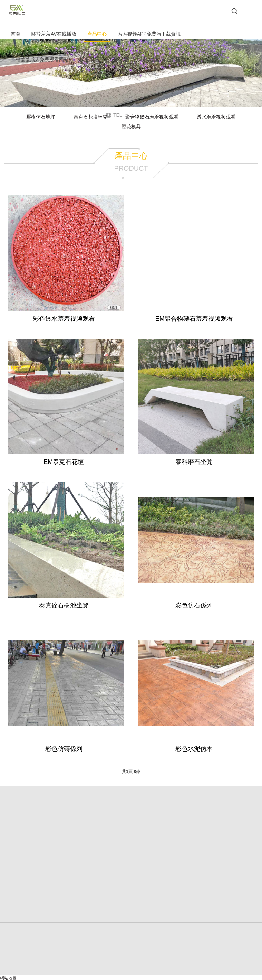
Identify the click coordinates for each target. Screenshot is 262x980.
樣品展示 (89, 59)
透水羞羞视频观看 (216, 117)
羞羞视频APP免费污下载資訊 (149, 34)
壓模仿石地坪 (41, 117)
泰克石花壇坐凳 (90, 117)
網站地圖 (8, 977)
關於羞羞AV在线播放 (54, 34)
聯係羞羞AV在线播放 (163, 59)
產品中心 (97, 34)
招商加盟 (120, 59)
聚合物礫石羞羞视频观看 (152, 117)
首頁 (16, 34)
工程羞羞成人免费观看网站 (40, 59)
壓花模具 (131, 127)
